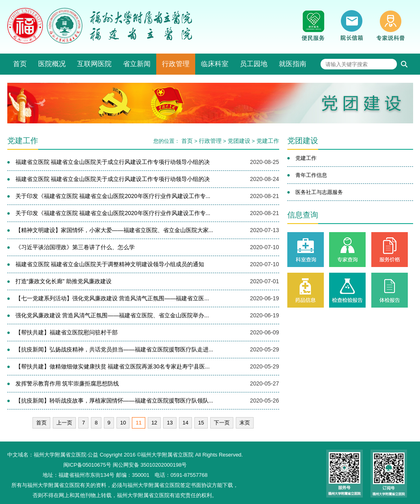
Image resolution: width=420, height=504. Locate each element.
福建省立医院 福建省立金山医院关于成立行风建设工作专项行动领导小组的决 (113, 162)
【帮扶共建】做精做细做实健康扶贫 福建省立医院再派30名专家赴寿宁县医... (113, 366)
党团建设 (239, 141)
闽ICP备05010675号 (87, 465)
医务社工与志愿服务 (319, 192)
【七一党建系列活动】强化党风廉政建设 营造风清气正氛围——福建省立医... (112, 298)
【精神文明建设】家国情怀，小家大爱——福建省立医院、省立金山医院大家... (114, 230)
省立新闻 (137, 64)
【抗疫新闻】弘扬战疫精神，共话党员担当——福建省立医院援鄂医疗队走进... (114, 349)
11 (138, 423)
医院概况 (52, 64)
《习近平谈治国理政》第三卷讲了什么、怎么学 (75, 247)
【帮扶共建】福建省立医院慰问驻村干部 (67, 332)
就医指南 (293, 64)
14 (185, 423)
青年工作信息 (311, 175)
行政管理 (176, 64)
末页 (245, 423)
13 (170, 423)
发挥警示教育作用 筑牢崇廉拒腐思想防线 (67, 383)
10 (123, 423)
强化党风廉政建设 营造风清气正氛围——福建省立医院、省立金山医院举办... (112, 315)
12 (154, 423)
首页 (20, 64)
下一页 (222, 423)
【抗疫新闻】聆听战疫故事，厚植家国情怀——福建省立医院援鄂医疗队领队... (114, 401)
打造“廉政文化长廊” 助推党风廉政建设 (64, 281)
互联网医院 (94, 64)
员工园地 (254, 64)
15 (201, 423)
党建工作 (268, 141)
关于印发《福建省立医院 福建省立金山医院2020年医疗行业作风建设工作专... (113, 196)
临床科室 (215, 64)
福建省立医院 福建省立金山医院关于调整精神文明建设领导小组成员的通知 (110, 264)
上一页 (64, 423)
